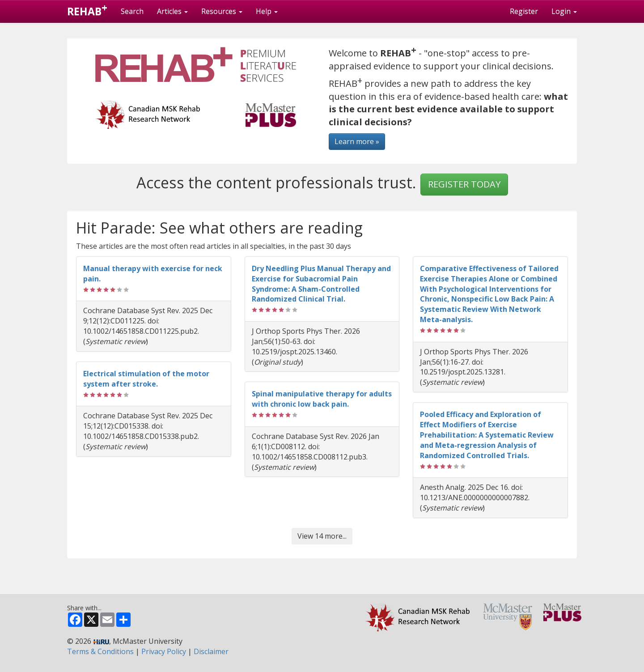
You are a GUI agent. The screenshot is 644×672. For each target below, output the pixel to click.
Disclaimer (211, 651)
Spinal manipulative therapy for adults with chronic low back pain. (322, 399)
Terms (100, 651)
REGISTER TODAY (464, 184)
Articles (172, 11)
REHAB (87, 9)
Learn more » (357, 141)
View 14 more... (322, 536)
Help (267, 11)
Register (524, 11)
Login (564, 11)
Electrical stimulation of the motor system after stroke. (146, 379)
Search (132, 11)
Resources (222, 11)
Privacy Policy (164, 651)
